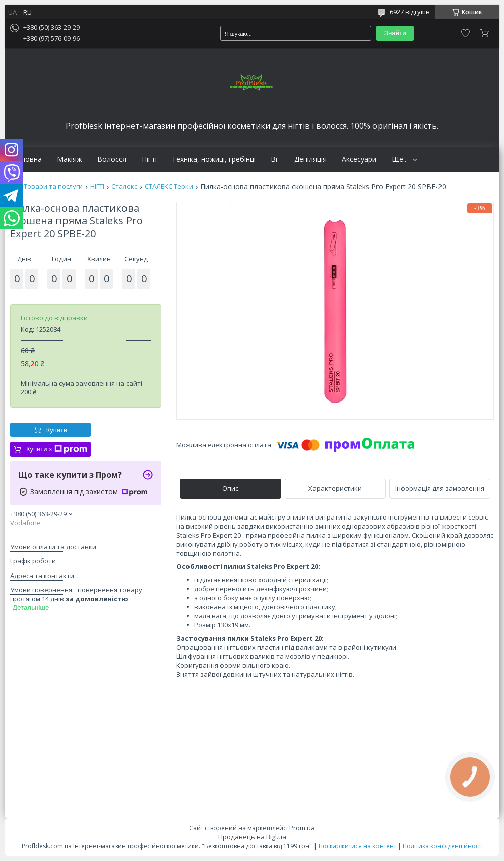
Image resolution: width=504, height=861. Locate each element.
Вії (275, 159)
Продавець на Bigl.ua (252, 837)
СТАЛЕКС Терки (169, 186)
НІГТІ (97, 186)
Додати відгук (466, 33)
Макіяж (70, 159)
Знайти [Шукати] (395, 33)
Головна (27, 159)
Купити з (57, 449)
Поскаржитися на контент (357, 846)
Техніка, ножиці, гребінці (214, 159)
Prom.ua (302, 828)
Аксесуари (359, 159)
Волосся (112, 159)
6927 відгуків (410, 12)
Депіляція (310, 159)
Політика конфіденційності (443, 846)
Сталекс (124, 186)
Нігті (149, 159)
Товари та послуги (53, 186)
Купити (57, 430)
